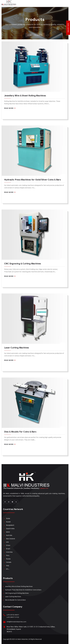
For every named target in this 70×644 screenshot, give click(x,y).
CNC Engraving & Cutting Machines (23, 264)
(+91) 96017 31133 (13, 617)
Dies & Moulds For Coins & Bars (20, 432)
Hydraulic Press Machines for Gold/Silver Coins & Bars (32, 180)
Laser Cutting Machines (17, 348)
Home (30, 35)
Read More (10, 108)
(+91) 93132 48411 (13, 615)
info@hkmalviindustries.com (16, 622)
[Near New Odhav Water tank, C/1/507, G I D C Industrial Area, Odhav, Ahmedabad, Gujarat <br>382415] (4, 627)
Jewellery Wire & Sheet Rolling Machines (25, 96)
